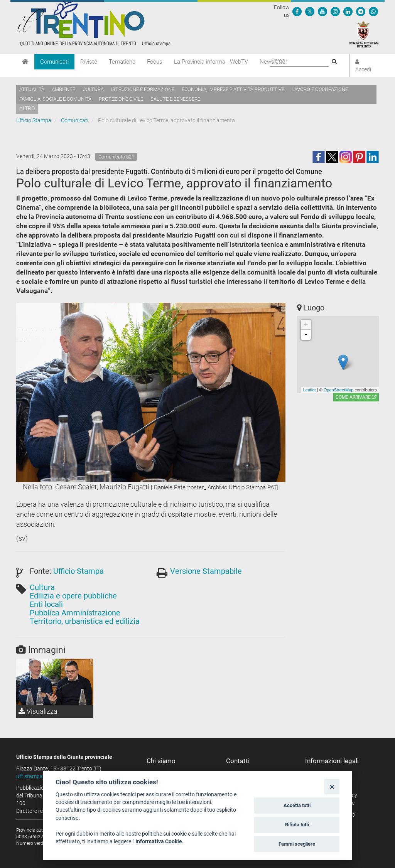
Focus (155, 62)
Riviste (89, 62)
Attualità (32, 89)
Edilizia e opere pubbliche (73, 596)
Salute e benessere (175, 99)
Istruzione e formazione (143, 89)
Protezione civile (121, 99)
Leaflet (310, 390)
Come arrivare (356, 397)
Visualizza (38, 711)
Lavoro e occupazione (320, 89)
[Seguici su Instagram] (335, 11)
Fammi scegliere (297, 844)
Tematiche (122, 62)
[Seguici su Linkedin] (348, 11)
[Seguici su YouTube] (322, 11)
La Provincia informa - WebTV (211, 62)
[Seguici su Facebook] (297, 11)
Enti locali (46, 604)
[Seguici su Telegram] (361, 11)
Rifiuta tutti (297, 825)
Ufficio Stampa (34, 120)
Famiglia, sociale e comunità (55, 99)
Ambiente (63, 89)
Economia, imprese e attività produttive (233, 89)
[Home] (25, 62)
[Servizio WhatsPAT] (373, 11)
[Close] (332, 786)
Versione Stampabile (206, 571)
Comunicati (54, 62)
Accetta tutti (297, 805)
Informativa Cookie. (160, 841)
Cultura (93, 89)
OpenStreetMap (339, 390)
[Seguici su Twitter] (310, 11)
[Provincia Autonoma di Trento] (364, 34)
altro (27, 108)
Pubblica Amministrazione (75, 613)
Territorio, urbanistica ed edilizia (85, 621)
